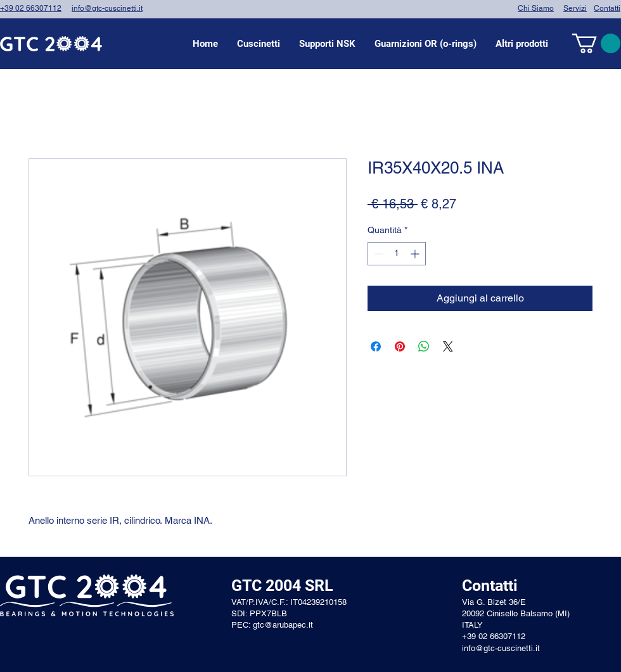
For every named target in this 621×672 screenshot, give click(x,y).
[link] (596, 43)
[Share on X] (448, 346)
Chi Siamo (536, 8)
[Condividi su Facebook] (376, 346)
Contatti (607, 8)
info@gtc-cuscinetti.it (107, 8)
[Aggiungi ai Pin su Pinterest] (400, 346)
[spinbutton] (397, 254)
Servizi (575, 8)
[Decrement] (377, 254)
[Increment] (416, 254)
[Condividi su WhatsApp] (424, 346)
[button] (259, 44)
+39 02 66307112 (31, 8)
